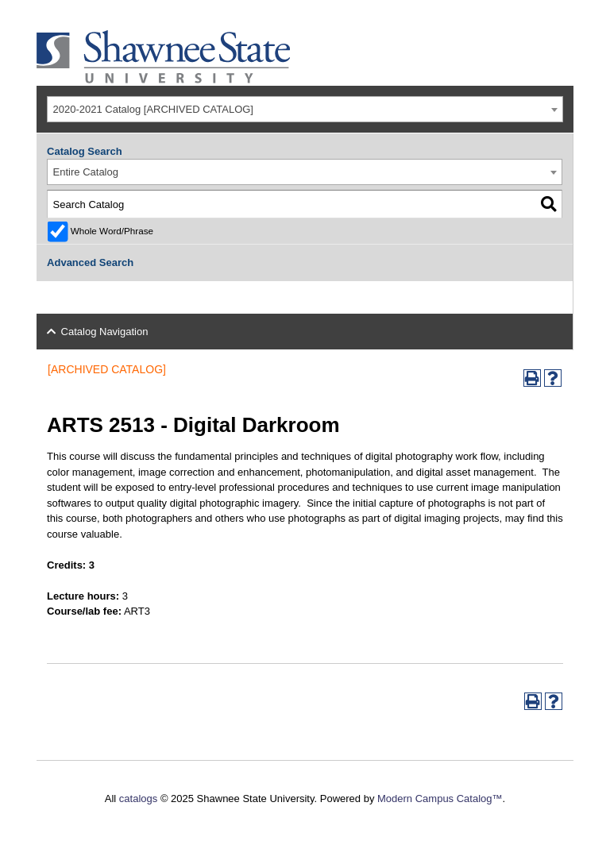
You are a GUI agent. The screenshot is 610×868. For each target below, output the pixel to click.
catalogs (138, 799)
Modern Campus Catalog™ (440, 799)
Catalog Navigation (105, 332)
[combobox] (305, 109)
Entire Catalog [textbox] (86, 172)
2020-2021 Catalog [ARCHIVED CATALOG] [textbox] (153, 109)
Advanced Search (90, 262)
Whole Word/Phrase (112, 231)
